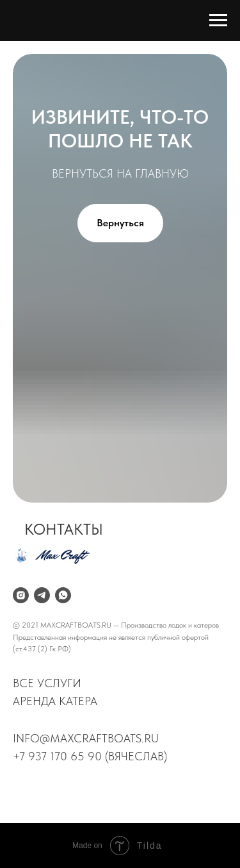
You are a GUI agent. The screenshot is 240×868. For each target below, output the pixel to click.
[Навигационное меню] (218, 21)
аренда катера (55, 701)
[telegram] (42, 595)
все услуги (47, 683)
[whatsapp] (63, 595)
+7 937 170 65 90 (57, 756)
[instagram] (21, 595)
